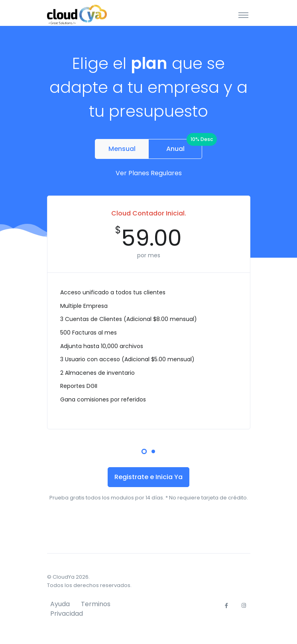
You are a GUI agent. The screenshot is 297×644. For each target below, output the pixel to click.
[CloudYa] (77, 15)
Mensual (122, 149)
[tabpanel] (149, 312)
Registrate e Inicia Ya (148, 477)
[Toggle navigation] (243, 15)
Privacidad (67, 614)
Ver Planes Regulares (149, 173)
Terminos (96, 604)
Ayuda (60, 604)
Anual (184, 146)
